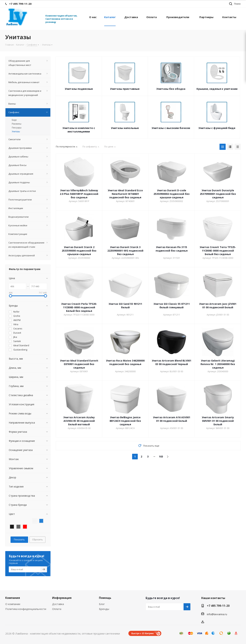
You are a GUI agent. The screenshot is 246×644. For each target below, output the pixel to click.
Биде (14, 120)
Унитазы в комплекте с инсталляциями (79, 130)
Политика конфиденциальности (26, 609)
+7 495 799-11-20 (218, 606)
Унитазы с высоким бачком (171, 128)
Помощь (105, 598)
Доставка (58, 604)
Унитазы (16, 132)
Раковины (17, 124)
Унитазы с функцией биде (217, 128)
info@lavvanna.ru (217, 614)
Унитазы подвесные (79, 89)
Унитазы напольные (125, 128)
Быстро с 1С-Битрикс (143, 633)
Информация (62, 598)
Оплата (57, 609)
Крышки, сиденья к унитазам (217, 89)
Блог (102, 604)
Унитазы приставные (125, 89)
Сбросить (37, 539)
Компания (13, 598)
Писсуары (17, 128)
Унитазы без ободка (171, 89)
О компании (13, 604)
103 (161, 456)
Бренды (104, 609)
